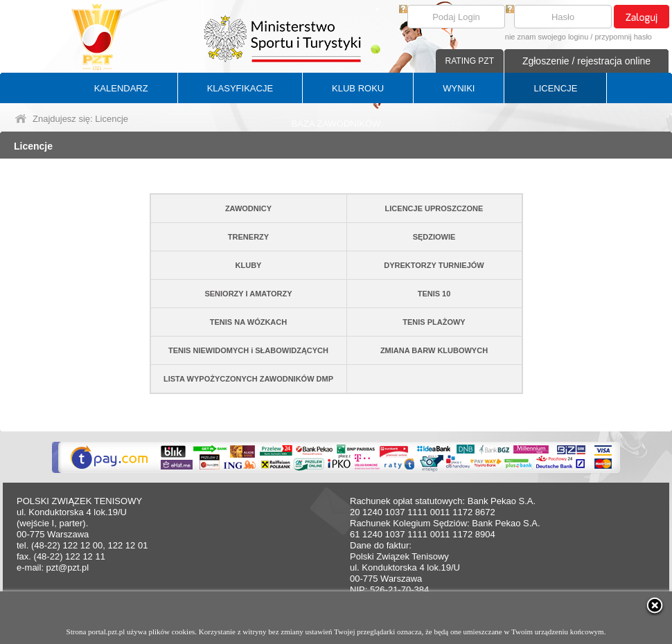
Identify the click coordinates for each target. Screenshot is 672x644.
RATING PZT (470, 61)
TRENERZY (248, 237)
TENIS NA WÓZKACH (248, 322)
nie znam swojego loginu (547, 37)
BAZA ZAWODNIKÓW (336, 124)
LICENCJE (555, 88)
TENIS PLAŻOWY (434, 322)
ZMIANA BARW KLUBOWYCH (434, 350)
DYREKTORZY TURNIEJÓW (434, 265)
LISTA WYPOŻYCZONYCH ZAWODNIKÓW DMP (248, 379)
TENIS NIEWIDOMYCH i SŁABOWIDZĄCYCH (248, 350)
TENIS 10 (434, 294)
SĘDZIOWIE (434, 237)
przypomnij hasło (623, 37)
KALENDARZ (121, 88)
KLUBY (249, 265)
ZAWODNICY (248, 208)
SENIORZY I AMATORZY (248, 294)
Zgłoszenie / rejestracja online (586, 61)
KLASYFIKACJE (240, 88)
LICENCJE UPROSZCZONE (434, 208)
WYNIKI (459, 88)
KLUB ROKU (358, 88)
